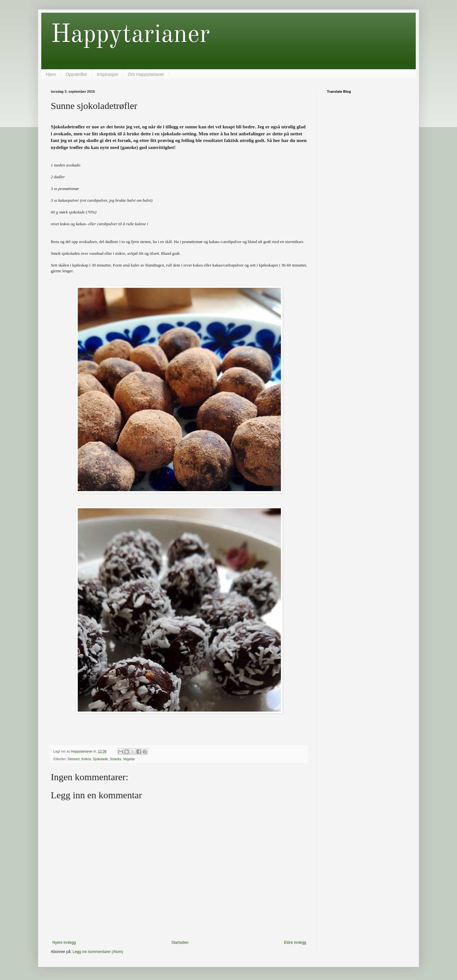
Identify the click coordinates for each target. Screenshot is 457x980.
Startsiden (180, 943)
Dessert (74, 759)
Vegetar (129, 759)
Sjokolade (100, 759)
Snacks (115, 759)
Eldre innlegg (295, 943)
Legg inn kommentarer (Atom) (98, 952)
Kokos (86, 759)
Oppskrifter (76, 74)
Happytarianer (130, 35)
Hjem (51, 74)
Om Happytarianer (146, 74)
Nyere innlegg (64, 943)
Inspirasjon (108, 74)
